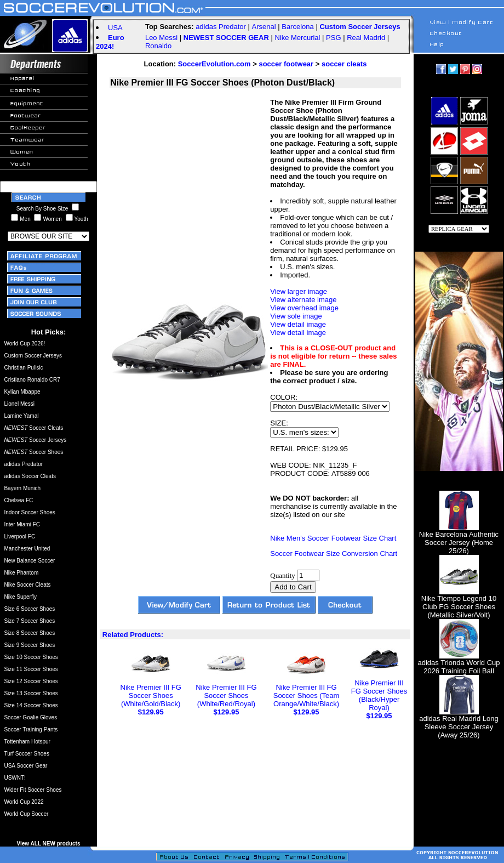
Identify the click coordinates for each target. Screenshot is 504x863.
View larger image (299, 291)
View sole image (296, 316)
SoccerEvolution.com (214, 64)
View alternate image (303, 300)
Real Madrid (366, 38)
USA (115, 28)
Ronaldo (158, 46)
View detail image (298, 324)
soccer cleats (344, 64)
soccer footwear (286, 64)
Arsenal (264, 27)
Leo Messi (161, 38)
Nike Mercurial (297, 38)
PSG (333, 38)
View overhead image (304, 308)
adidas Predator (221, 27)
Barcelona (298, 27)
